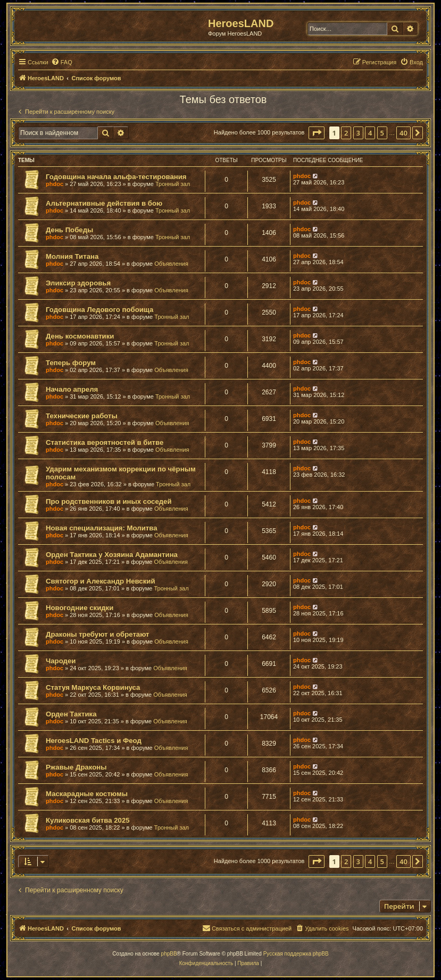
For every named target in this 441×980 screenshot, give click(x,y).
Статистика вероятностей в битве (105, 442)
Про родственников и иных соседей (109, 501)
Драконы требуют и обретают (98, 634)
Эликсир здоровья (78, 283)
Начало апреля (72, 389)
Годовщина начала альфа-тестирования (116, 177)
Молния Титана (72, 256)
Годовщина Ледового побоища (99, 310)
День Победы (69, 230)
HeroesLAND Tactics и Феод (94, 741)
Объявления (171, 264)
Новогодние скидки (80, 608)
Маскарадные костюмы (87, 794)
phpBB (169, 954)
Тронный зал (173, 184)
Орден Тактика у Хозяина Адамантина (112, 555)
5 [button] (382, 133)
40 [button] (403, 133)
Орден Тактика (71, 714)
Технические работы (82, 416)
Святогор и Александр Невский (101, 581)
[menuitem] (62, 62)
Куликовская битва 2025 (88, 820)
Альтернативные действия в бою (104, 203)
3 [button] (358, 133)
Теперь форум (71, 363)
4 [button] (370, 133)
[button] (317, 133)
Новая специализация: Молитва (101, 528)
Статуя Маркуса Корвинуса (93, 687)
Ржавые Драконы (76, 767)
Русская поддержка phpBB (296, 954)
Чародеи (61, 661)
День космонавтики (80, 336)
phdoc (55, 184)
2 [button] (346, 133)
